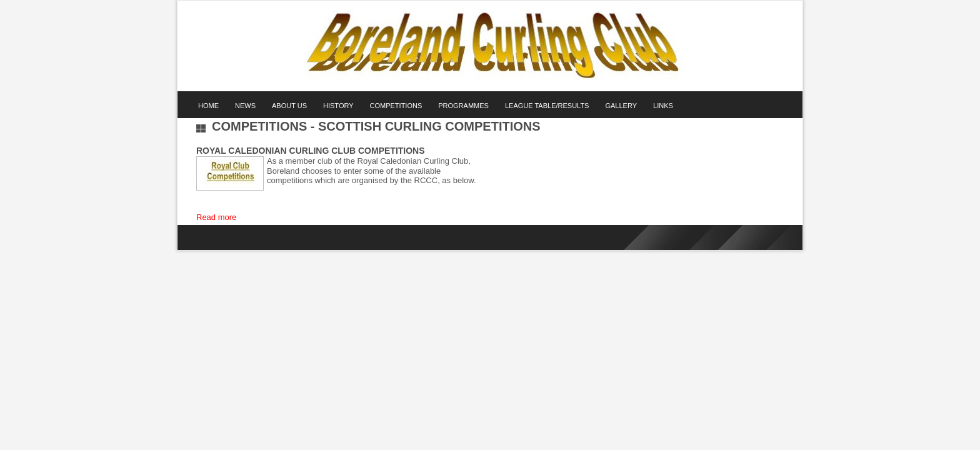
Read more (216, 217)
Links (663, 106)
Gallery (621, 106)
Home (208, 106)
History (338, 106)
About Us (289, 106)
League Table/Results (547, 106)
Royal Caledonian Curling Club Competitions (311, 151)
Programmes (463, 106)
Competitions (396, 106)
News (245, 106)
